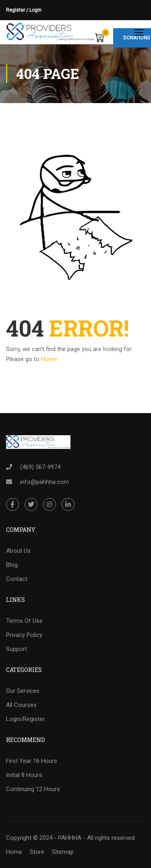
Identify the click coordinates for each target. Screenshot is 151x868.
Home (14, 852)
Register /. (18, 10)
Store (37, 852)
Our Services (23, 691)
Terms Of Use (24, 621)
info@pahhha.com (44, 482)
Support (17, 649)
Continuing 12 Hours (33, 789)
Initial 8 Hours (24, 775)
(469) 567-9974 (40, 467)
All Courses (21, 705)
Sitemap (63, 852)
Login (35, 10)
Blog (12, 565)
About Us (18, 551)
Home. (50, 359)
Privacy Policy (24, 635)
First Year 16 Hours (32, 761)
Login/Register (25, 719)
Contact (17, 579)
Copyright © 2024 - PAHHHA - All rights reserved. (71, 838)
